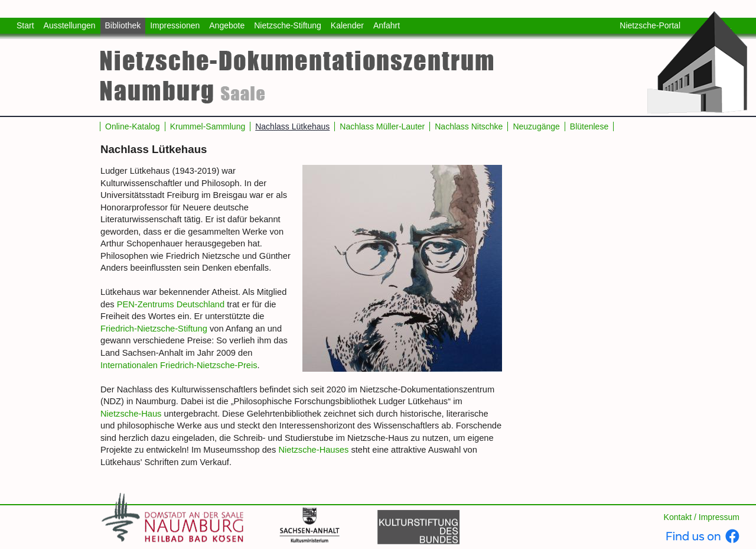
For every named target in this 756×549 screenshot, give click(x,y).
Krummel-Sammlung (208, 126)
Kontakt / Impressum (702, 517)
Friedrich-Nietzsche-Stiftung (154, 329)
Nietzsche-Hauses (313, 450)
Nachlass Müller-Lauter (382, 126)
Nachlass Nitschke (469, 126)
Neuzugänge (536, 126)
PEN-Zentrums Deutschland (171, 304)
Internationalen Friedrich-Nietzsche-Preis (179, 365)
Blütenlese (589, 126)
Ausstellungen (70, 25)
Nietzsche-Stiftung (288, 25)
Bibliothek (123, 25)
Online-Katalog (133, 126)
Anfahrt (387, 25)
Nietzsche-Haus (131, 414)
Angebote (227, 25)
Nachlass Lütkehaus (292, 126)
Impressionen (175, 25)
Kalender (347, 25)
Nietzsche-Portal (650, 25)
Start (25, 25)
